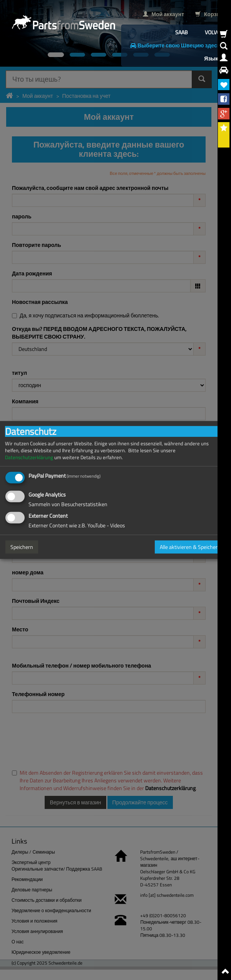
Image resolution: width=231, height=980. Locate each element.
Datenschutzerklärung (29, 457)
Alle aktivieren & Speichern (190, 547)
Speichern (22, 547)
